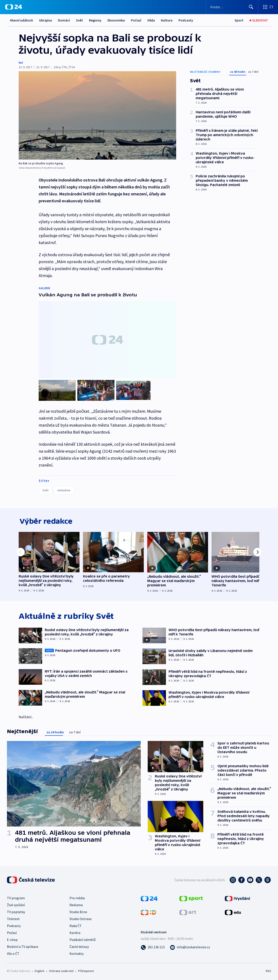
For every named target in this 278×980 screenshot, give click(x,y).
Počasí (136, 20)
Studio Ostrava (80, 918)
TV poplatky (16, 911)
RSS (268, 970)
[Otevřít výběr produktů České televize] (268, 7)
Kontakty (77, 953)
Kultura (167, 20)
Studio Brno (78, 911)
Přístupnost (86, 970)
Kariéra (75, 932)
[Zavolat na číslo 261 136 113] (153, 947)
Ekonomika (116, 20)
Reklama (76, 904)
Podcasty (186, 20)
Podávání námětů (83, 939)
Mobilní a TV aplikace (23, 946)
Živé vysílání (16, 904)
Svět (79, 20)
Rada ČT (76, 925)
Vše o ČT (13, 953)
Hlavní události (22, 20)
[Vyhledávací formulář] (232, 7)
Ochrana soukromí (61, 970)
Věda (151, 20)
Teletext (13, 918)
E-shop (12, 939)
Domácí (64, 20)
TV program (16, 898)
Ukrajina (46, 20)
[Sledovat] (259, 20)
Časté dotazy (79, 946)
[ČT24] (14, 7)
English (39, 970)
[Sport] (239, 20)
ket (21, 63)
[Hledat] (251, 7)
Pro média (77, 898)
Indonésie (64, 489)
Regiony (95, 20)
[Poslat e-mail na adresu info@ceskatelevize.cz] (190, 947)
